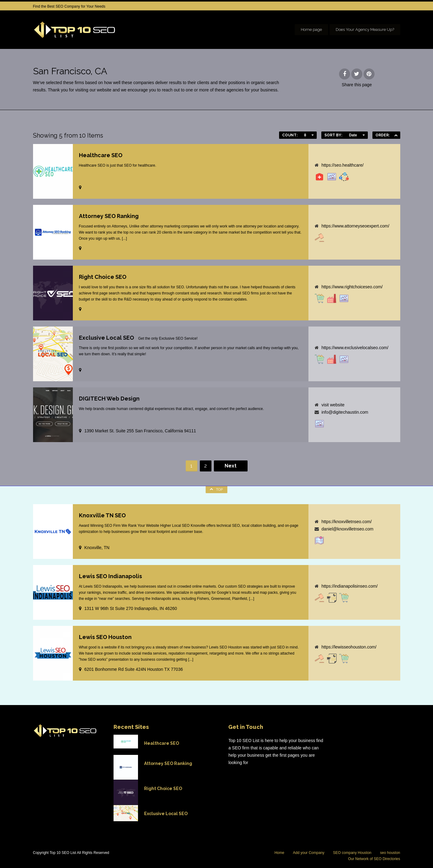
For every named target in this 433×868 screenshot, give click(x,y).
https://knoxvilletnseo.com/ (346, 522)
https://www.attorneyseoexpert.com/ (355, 226)
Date (353, 135)
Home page (311, 30)
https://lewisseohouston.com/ (349, 647)
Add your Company (309, 853)
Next (231, 466)
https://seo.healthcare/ (342, 165)
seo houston (390, 853)
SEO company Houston (352, 853)
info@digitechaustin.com (345, 412)
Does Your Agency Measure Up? (365, 30)
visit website (333, 405)
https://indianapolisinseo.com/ (349, 586)
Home (279, 853)
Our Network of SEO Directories (374, 859)
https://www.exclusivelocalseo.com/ (355, 348)
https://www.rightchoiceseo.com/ (352, 287)
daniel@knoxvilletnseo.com (347, 529)
